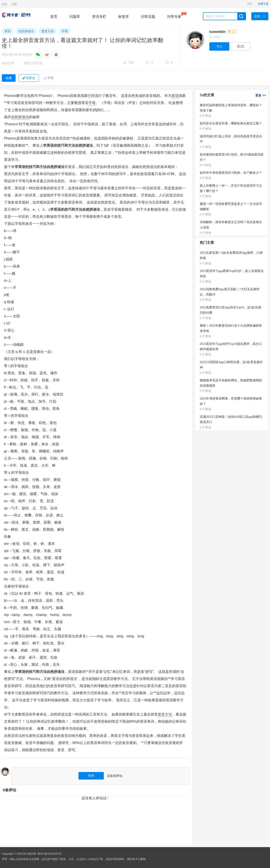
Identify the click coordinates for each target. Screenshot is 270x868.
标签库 (124, 17)
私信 (241, 46)
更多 (261, 95)
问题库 (75, 17)
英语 (8, 31)
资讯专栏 (99, 17)
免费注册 (263, 4)
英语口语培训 (33, 63)
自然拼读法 (26, 31)
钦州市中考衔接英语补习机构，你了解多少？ (231, 173)
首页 (4, 4)
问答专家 (174, 15)
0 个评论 (206, 116)
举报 (50, 78)
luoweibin (223, 32)
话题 (14, 4)
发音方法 (48, 31)
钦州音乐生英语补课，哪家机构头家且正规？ (231, 123)
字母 (65, 31)
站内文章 (8, 63)
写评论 (29, 78)
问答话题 (148, 17)
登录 (250, 4)
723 (128, 63)
